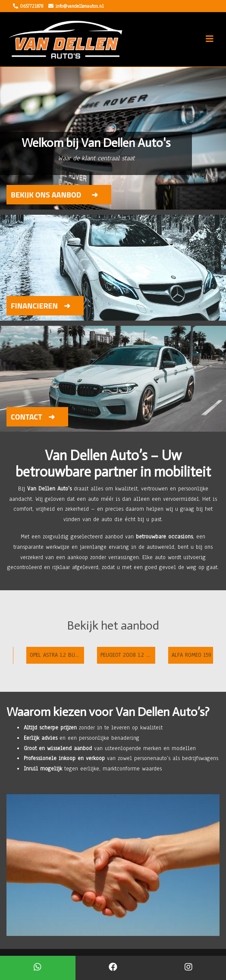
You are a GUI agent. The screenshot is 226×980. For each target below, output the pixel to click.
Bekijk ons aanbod (46, 195)
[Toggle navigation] (210, 39)
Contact (27, 417)
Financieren (34, 306)
